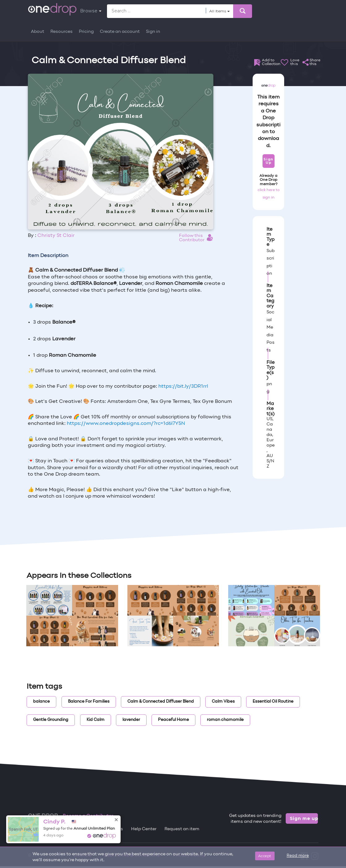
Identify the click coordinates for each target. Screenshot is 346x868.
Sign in (153, 32)
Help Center (144, 829)
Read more (298, 856)
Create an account (120, 32)
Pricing (86, 32)
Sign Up (268, 161)
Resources (62, 32)
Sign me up (304, 818)
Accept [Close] (265, 856)
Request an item (182, 829)
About (38, 32)
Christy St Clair (56, 236)
